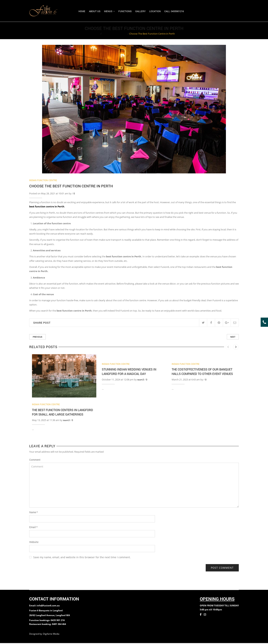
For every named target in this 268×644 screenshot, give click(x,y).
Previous (37, 338)
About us (95, 12)
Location (155, 12)
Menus (108, 12)
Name (33, 513)
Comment (35, 460)
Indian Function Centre (115, 35)
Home (82, 12)
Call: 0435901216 (174, 12)
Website (34, 543)
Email (33, 528)
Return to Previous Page (225, 31)
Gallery (140, 12)
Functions (125, 12)
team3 (66, 421)
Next (233, 338)
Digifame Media (51, 635)
